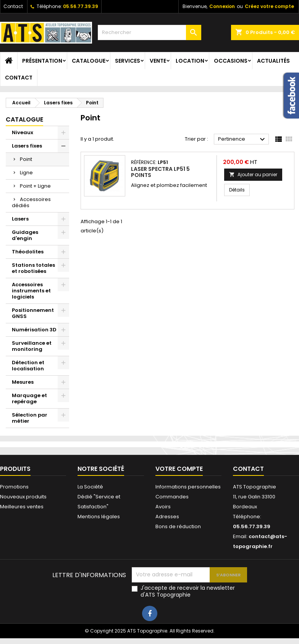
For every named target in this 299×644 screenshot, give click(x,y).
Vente (158, 61)
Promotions (14, 487)
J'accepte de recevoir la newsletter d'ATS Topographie (188, 591)
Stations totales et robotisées (33, 268)
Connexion (222, 6)
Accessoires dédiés (31, 202)
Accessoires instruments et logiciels (31, 291)
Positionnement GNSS (33, 313)
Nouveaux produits (23, 497)
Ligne (26, 173)
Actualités (273, 61)
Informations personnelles (188, 487)
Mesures (23, 382)
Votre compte (179, 469)
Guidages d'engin (25, 235)
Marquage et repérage (29, 398)
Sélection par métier (30, 418)
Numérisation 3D (34, 330)
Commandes (172, 497)
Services (128, 61)
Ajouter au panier (253, 174)
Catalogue (89, 61)
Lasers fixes (27, 146)
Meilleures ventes (22, 507)
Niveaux (23, 132)
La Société (90, 487)
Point (26, 159)
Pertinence (242, 140)
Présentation (42, 61)
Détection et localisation (28, 366)
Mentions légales (99, 517)
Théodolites (28, 252)
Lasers (20, 219)
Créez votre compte (269, 6)
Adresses (167, 517)
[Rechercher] (149, 32)
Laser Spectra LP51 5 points (160, 172)
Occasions (231, 61)
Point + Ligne (35, 186)
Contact (13, 6)
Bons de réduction (178, 526)
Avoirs (163, 507)
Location (190, 61)
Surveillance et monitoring (32, 346)
